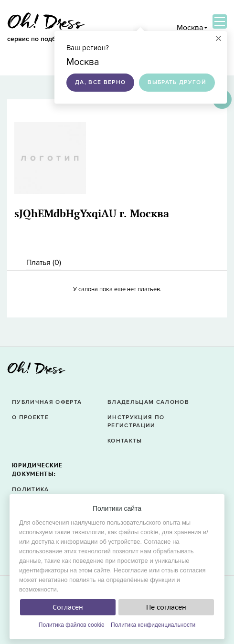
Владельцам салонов (148, 402)
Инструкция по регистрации (136, 422)
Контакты (125, 441)
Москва (190, 28)
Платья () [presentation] (44, 263)
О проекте (30, 417)
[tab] (44, 263)
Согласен (68, 607)
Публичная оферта (47, 402)
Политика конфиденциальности (153, 625)
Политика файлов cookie (72, 625)
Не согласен (166, 607)
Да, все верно (100, 82)
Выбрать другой (177, 82)
